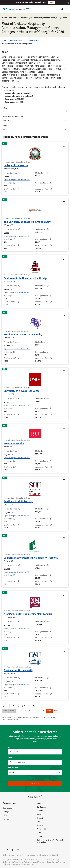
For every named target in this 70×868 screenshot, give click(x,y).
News (39, 814)
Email (10, 757)
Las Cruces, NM (9, 617)
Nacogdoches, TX (10, 338)
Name (10, 747)
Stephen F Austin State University (23, 335)
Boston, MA (8, 447)
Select (11, 773)
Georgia (6, 120)
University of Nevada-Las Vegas (22, 391)
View (52, 3)
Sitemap (40, 825)
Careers (40, 811)
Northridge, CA (9, 281)
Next (49, 711)
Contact (40, 818)
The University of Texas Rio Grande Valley (27, 222)
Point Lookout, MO (11, 169)
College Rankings (17, 41)
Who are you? (13, 768)
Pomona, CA (8, 561)
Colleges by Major (33, 41)
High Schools (8, 815)
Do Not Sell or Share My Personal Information (50, 841)
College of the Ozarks (16, 165)
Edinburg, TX (8, 225)
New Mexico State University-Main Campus (28, 614)
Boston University (14, 443)
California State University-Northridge (26, 278)
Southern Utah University (18, 501)
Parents (6, 819)
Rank (5, 112)
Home (4, 41)
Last (56, 711)
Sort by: (4, 108)
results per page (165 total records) (18, 706)
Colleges (6, 812)
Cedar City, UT (9, 505)
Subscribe (35, 783)
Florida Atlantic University (18, 670)
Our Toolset (41, 807)
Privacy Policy (42, 829)
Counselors (7, 808)
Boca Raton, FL (9, 674)
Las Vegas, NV (9, 394)
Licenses (40, 836)
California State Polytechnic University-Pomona (31, 558)
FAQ (38, 822)
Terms (39, 833)
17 (43, 710)
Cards (5, 129)
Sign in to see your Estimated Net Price (17, 180)
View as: (4, 125)
